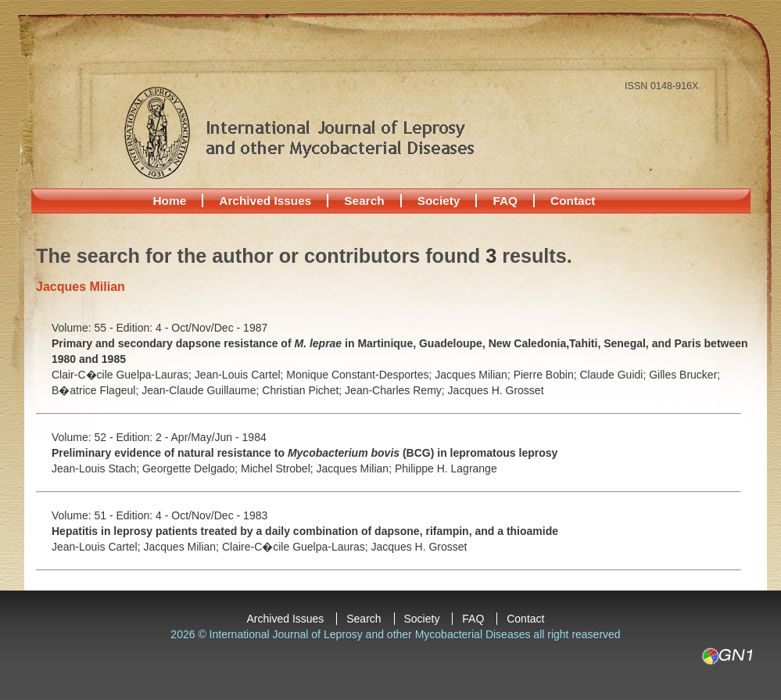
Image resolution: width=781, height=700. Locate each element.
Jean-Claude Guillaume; (202, 390)
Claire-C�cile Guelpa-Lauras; (297, 547)
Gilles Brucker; (684, 375)
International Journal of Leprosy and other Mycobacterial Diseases (299, 132)
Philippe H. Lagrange (446, 468)
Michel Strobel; (278, 468)
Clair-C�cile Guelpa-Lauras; (123, 375)
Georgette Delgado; (192, 468)
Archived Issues (265, 201)
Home (170, 201)
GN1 (727, 656)
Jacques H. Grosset (496, 390)
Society (439, 201)
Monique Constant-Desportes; (360, 375)
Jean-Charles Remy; (396, 390)
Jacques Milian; (474, 375)
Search (364, 201)
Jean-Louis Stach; (97, 468)
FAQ (505, 201)
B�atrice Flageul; (97, 390)
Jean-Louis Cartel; (241, 375)
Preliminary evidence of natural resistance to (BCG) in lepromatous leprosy (305, 453)
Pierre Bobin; (547, 375)
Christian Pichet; (303, 390)
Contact (573, 201)
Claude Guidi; (614, 375)
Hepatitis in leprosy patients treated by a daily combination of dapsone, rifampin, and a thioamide (305, 531)
